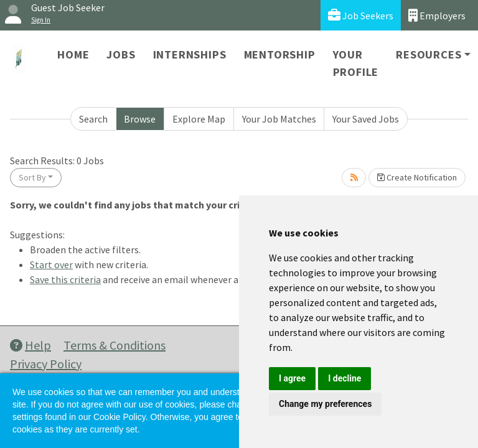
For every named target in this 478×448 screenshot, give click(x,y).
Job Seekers (361, 15)
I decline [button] (344, 378)
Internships (190, 54)
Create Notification (417, 177)
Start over (51, 264)
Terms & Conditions (115, 345)
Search (93, 119)
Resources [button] (429, 54)
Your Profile (356, 63)
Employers (437, 15)
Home (73, 54)
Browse (140, 119)
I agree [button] (292, 378)
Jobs (121, 54)
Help (30, 345)
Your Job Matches (279, 119)
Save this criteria (65, 279)
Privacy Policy (46, 364)
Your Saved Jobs (366, 119)
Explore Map (199, 119)
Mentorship (280, 54)
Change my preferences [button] (325, 404)
